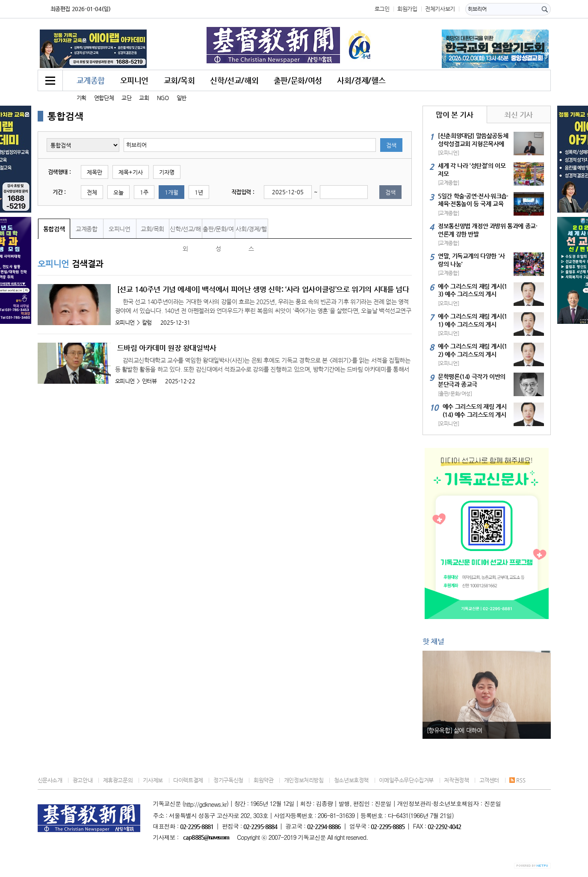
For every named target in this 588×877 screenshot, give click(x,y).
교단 (126, 98)
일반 (182, 98)
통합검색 (54, 229)
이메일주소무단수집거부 (406, 780)
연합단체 (104, 98)
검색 (391, 145)
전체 (92, 192)
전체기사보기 (440, 9)
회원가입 (407, 9)
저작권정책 (456, 780)
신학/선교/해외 (234, 80)
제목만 (95, 172)
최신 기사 (519, 115)
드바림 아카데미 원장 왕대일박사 (167, 348)
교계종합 (91, 80)
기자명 (167, 172)
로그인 (382, 9)
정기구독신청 (228, 780)
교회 (144, 98)
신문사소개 (50, 780)
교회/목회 (179, 80)
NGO (163, 98)
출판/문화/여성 (298, 80)
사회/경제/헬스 (361, 80)
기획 (81, 98)
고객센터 (489, 780)
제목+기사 (131, 172)
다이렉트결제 (188, 780)
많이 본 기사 (454, 115)
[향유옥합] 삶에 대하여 (455, 730)
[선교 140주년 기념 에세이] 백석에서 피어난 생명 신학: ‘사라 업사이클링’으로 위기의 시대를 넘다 (263, 289)
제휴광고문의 (118, 780)
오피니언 (134, 80)
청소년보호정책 (351, 780)
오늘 (118, 192)
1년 (199, 192)
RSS (517, 780)
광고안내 (83, 780)
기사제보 (153, 780)
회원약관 (263, 780)
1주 (144, 192)
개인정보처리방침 (304, 780)
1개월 (171, 192)
